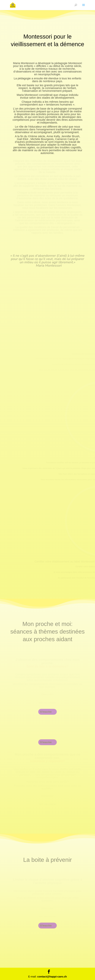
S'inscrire (46, 712)
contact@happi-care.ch (52, 977)
